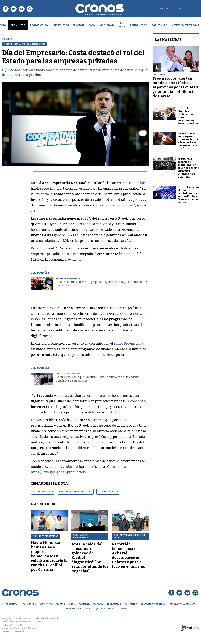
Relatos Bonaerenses (183, 604)
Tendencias (138, 25)
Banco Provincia (126, 344)
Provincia (18, 25)
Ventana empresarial (153, 604)
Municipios (61, 25)
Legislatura (39, 25)
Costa (35, 211)
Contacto (125, 609)
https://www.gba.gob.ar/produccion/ (59, 472)
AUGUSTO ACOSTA (43, 492)
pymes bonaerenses (119, 205)
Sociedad (107, 25)
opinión (71, 609)
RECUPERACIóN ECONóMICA (76, 492)
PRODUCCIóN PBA (108, 492)
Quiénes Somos (104, 609)
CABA (92, 25)
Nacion (79, 25)
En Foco (122, 25)
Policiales (159, 25)
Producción (136, 183)
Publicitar (84, 609)
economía (104, 224)
